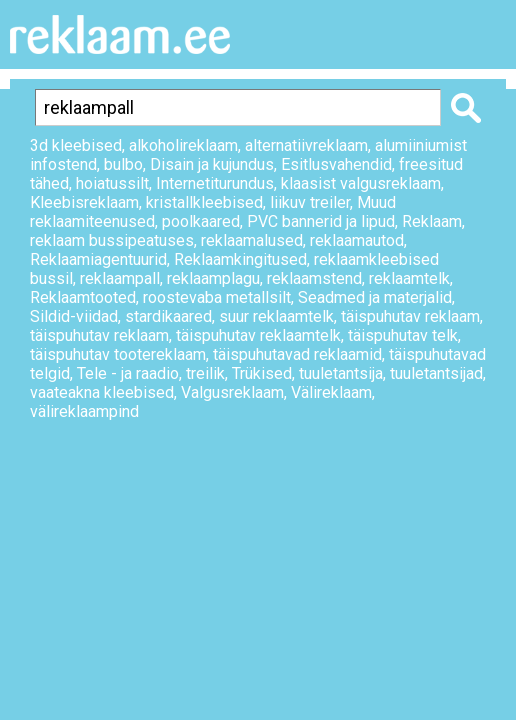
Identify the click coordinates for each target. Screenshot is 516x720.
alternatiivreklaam (306, 145)
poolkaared (201, 221)
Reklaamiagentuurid (98, 259)
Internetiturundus (215, 183)
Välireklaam (331, 392)
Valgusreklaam (232, 392)
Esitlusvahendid (336, 164)
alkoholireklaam (183, 145)
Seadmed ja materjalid (375, 297)
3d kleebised (76, 145)
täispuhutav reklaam (410, 316)
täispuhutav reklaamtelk (258, 335)
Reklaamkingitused (240, 259)
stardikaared (168, 316)
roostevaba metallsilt (217, 297)
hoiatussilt (112, 183)
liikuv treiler (310, 202)
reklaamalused (252, 240)
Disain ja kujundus (212, 164)
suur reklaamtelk (276, 316)
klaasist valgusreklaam (361, 183)
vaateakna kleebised (102, 392)
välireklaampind (84, 411)
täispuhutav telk (403, 335)
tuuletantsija (341, 373)
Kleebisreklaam (84, 202)
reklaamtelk (409, 278)
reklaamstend (314, 278)
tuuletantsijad (436, 373)
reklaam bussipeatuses (112, 240)
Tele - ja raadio (128, 373)
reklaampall (120, 278)
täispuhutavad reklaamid (297, 354)
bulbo (123, 164)
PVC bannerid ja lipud (321, 221)
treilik (205, 373)
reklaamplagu (213, 278)
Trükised (262, 373)
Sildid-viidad (74, 316)
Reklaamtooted (83, 297)
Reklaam (432, 221)
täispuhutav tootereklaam (118, 354)
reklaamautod (357, 240)
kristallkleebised (204, 202)
